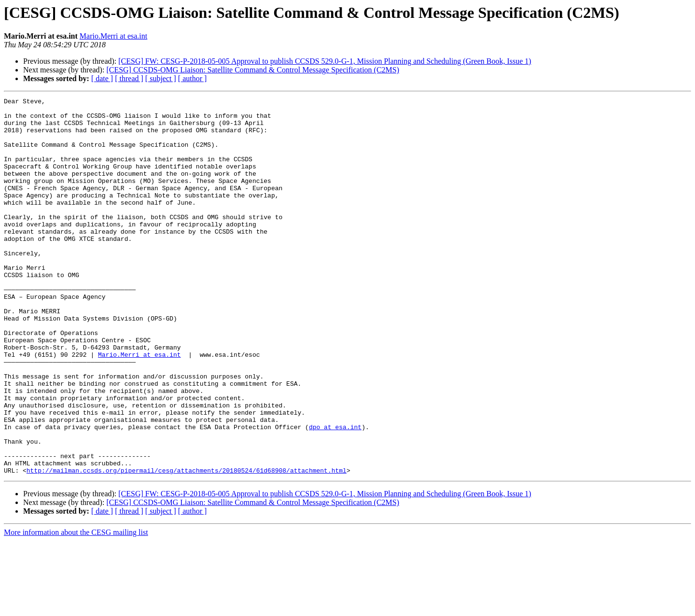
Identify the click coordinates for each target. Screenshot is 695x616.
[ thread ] (129, 78)
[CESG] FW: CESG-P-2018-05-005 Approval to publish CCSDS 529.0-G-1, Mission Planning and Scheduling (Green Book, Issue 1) (325, 61)
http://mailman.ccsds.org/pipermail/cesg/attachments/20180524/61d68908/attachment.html (187, 546)
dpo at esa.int (335, 493)
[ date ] (102, 78)
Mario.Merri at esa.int (113, 36)
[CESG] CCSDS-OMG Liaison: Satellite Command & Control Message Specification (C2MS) (253, 70)
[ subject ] (161, 78)
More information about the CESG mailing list (76, 608)
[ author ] (193, 78)
